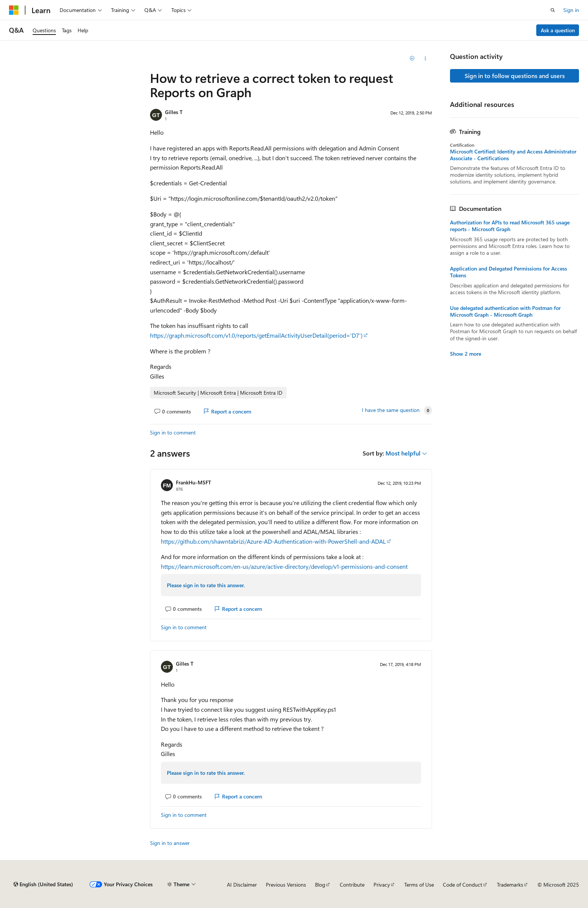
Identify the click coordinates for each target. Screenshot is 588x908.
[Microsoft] (14, 10)
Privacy (382, 885)
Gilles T (174, 112)
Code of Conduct (463, 885)
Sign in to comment (173, 432)
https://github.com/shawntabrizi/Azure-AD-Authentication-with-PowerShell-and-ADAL (273, 541)
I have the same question (391, 410)
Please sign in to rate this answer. (206, 585)
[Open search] (553, 10)
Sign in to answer (170, 843)
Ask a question (558, 30)
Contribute (352, 885)
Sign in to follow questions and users (515, 76)
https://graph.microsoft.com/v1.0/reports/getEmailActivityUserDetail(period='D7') (256, 335)
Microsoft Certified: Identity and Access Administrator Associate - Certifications (513, 155)
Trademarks (510, 885)
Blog (320, 885)
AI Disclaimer (242, 885)
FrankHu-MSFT (193, 482)
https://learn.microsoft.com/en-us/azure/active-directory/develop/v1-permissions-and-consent (284, 566)
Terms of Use (419, 885)
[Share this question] (425, 59)
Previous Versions (286, 885)
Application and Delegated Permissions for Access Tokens (508, 272)
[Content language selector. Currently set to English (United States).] (43, 884)
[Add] (412, 59)
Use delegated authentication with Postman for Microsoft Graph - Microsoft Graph (505, 311)
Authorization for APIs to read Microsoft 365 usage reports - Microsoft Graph (510, 226)
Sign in (571, 10)
